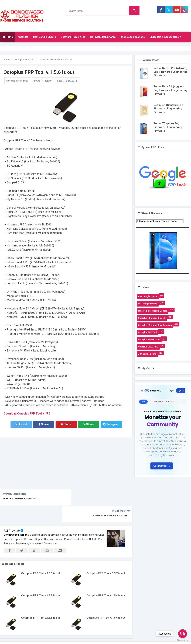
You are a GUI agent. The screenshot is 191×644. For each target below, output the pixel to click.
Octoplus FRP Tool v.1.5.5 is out (110, 499)
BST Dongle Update (148, 297)
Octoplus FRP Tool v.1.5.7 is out (106, 556)
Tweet (21, 424)
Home (8, 37)
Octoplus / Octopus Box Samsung (155, 325)
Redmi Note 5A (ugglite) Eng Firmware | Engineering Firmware (170, 90)
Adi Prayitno (12, 514)
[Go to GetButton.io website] (183, 640)
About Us (23, 37)
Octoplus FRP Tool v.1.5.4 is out (106, 579)
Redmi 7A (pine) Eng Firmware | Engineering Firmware (168, 127)
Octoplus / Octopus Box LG (152, 318)
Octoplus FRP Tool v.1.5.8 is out (41, 601)
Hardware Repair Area (103, 37)
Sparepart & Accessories (165, 37)
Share (44, 424)
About (151, 632)
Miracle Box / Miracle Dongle (153, 311)
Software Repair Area (73, 37)
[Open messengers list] (183, 634)
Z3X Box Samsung (147, 354)
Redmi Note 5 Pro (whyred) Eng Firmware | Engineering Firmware (170, 72)
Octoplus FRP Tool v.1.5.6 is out (106, 601)
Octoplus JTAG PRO (148, 347)
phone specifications (133, 37)
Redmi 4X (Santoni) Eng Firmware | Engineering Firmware (168, 109)
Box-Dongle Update (45, 37)
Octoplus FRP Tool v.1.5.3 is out (41, 556)
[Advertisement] (60, 462)
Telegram (111, 424)
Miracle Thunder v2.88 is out (20, 499)
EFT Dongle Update (148, 304)
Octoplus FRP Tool (17, 81)
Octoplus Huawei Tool (149, 340)
